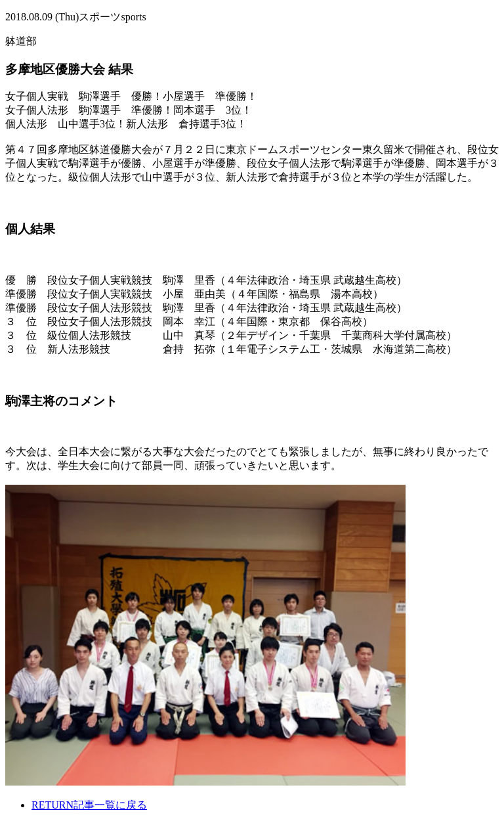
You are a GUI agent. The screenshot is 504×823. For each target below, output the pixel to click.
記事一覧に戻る (89, 805)
